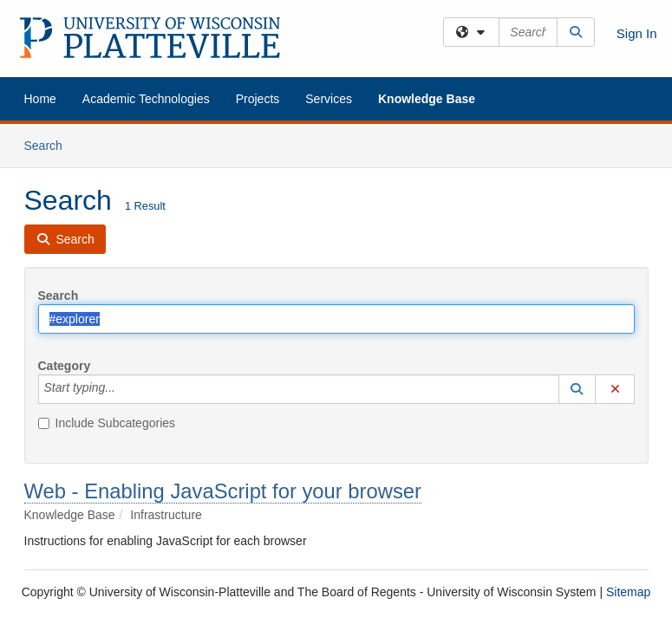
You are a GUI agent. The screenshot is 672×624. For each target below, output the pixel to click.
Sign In (637, 33)
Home (40, 99)
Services (329, 99)
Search (50, 144)
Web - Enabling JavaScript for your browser (223, 491)
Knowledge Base (427, 99)
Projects (258, 99)
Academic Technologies (146, 99)
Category (65, 366)
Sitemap (628, 592)
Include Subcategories (107, 423)
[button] (577, 389)
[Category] (125, 389)
